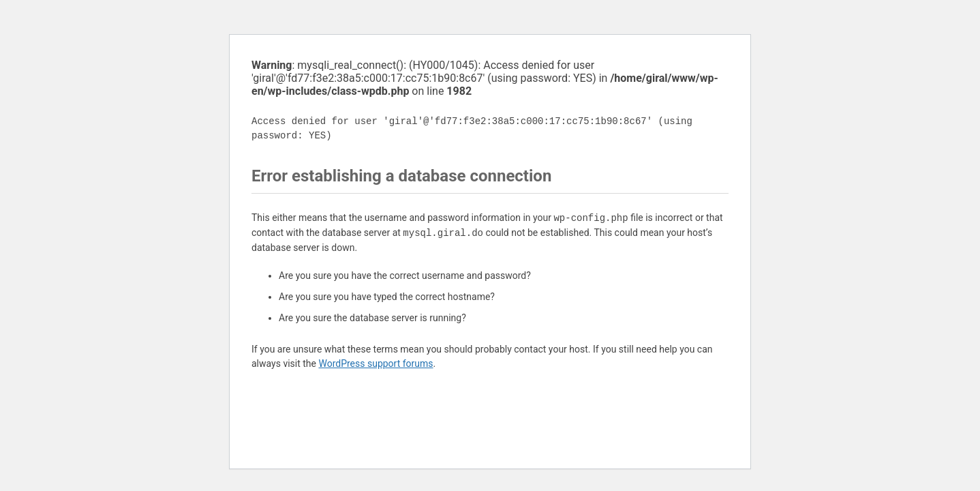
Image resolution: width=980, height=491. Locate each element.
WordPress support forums (376, 363)
